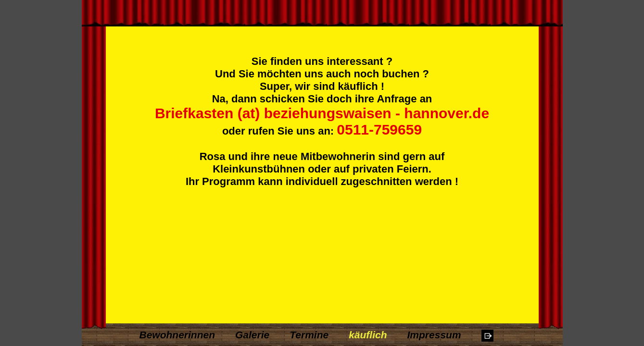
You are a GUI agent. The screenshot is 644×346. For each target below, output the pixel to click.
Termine (309, 335)
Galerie (252, 335)
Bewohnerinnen (177, 335)
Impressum (434, 335)
